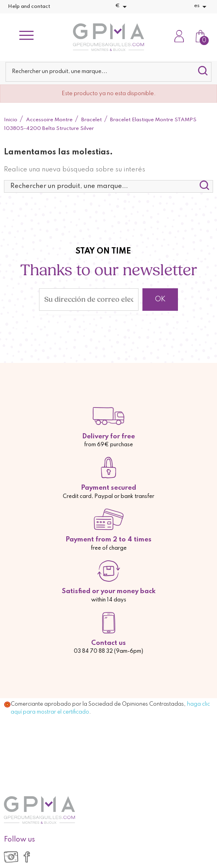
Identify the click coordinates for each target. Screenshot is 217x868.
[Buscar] (109, 72)
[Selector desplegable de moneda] (122, 7)
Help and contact (29, 7)
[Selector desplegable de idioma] (202, 7)
